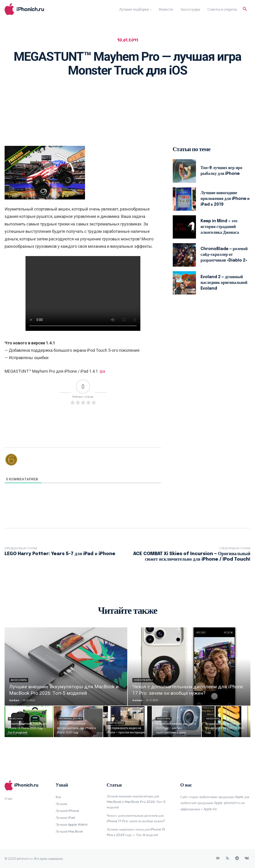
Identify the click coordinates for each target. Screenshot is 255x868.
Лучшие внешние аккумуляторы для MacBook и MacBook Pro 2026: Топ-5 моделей (136, 802)
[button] (245, 9)
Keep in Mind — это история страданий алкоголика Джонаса (220, 227)
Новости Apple (143, 680)
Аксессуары (19, 680)
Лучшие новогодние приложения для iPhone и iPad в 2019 (224, 199)
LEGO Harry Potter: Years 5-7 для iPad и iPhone (60, 554)
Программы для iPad (70, 719)
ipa (102, 371)
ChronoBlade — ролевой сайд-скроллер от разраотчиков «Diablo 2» (224, 255)
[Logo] (35, 9)
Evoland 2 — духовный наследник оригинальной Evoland (224, 283)
